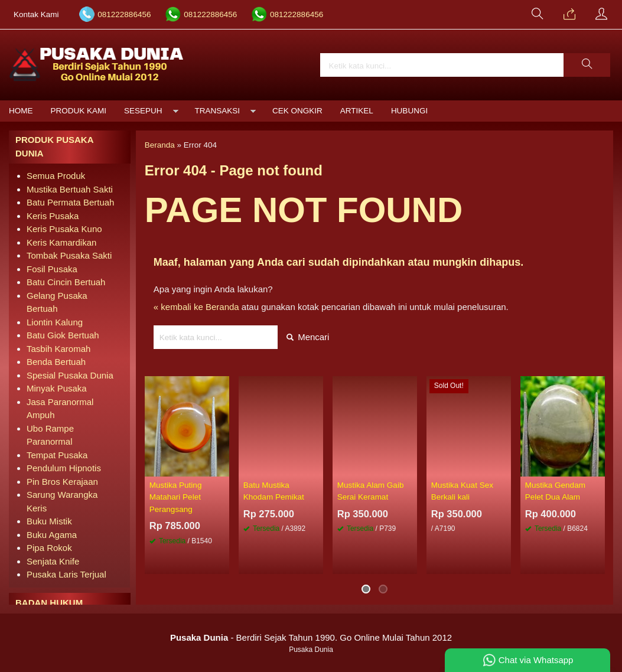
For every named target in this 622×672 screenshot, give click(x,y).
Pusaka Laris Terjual (66, 574)
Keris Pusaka (53, 216)
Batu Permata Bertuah (70, 202)
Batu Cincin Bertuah (66, 282)
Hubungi (409, 111)
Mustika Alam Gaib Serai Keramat (371, 491)
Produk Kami (79, 111)
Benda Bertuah (56, 362)
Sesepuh (143, 111)
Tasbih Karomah (58, 349)
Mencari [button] (308, 337)
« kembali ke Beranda (196, 307)
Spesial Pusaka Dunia (70, 375)
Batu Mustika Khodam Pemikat (274, 491)
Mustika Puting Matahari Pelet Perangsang (176, 497)
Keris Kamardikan (61, 242)
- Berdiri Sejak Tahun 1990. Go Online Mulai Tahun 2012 (311, 637)
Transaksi (218, 111)
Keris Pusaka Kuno (64, 229)
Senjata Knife (53, 561)
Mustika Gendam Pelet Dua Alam (555, 491)
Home (21, 111)
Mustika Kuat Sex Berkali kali (462, 491)
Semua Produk (56, 176)
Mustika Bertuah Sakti (70, 189)
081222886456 (124, 14)
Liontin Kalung (55, 322)
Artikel (357, 111)
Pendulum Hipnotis (64, 468)
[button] (587, 65)
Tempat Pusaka (57, 455)
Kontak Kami (36, 14)
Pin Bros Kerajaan (62, 482)
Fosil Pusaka (52, 269)
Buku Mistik (49, 521)
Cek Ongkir (297, 111)
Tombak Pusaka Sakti (69, 255)
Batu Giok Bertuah (63, 335)
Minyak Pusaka (57, 388)
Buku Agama (52, 535)
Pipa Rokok (49, 548)
